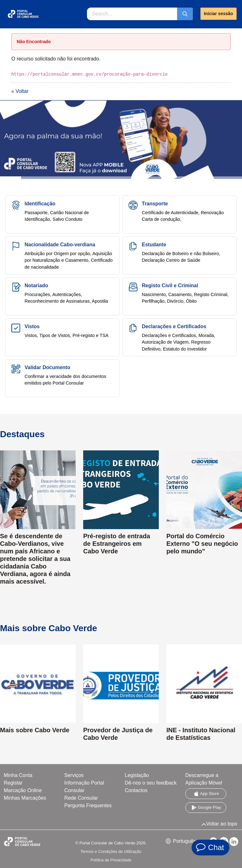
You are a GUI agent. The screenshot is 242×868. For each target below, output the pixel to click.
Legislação (137, 775)
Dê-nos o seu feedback (151, 783)
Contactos (136, 790)
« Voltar (20, 91)
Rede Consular (81, 798)
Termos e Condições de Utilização (111, 851)
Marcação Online (23, 790)
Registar (13, 783)
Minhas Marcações (25, 798)
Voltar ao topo (219, 824)
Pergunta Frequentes (88, 805)
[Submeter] (185, 14)
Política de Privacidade (111, 860)
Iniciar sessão (219, 14)
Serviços (74, 775)
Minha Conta (18, 775)
